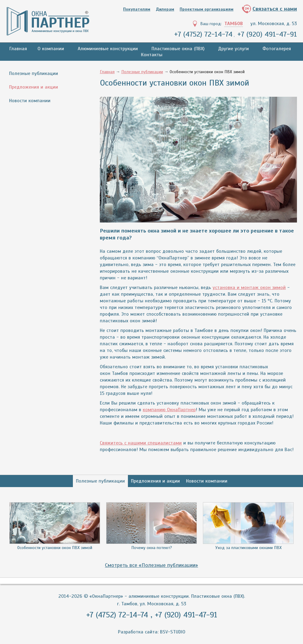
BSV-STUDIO (173, 632)
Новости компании (30, 101)
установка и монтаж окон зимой (249, 288)
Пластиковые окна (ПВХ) (178, 49)
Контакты (152, 55)
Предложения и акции (34, 87)
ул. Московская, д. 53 (274, 24)
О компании (51, 49)
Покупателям (137, 9)
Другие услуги (233, 49)
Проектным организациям (207, 9)
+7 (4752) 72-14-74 (203, 34)
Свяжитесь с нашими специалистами (141, 443)
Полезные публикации (34, 73)
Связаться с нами (275, 9)
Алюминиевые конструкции (108, 49)
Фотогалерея (277, 49)
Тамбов (234, 24)
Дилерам (165, 9)
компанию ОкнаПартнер (169, 410)
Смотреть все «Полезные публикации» (151, 565)
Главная (18, 49)
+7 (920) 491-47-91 (267, 34)
